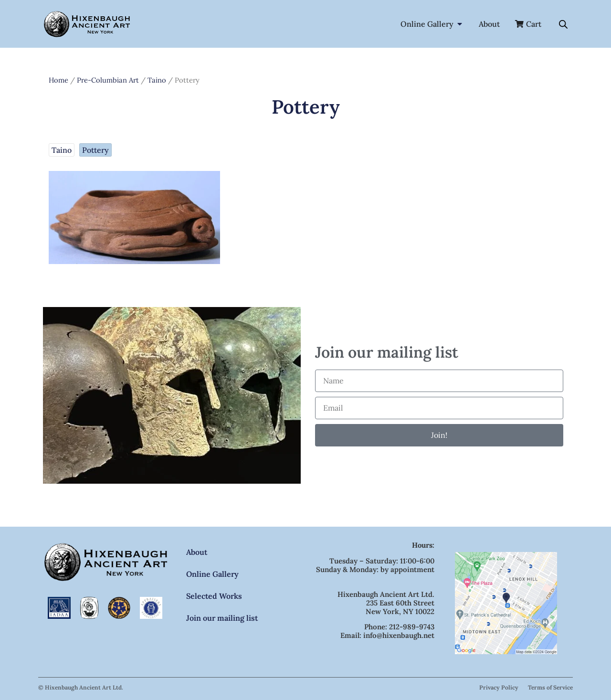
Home (58, 80)
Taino (157, 80)
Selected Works (214, 596)
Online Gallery (212, 574)
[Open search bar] (563, 24)
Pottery (95, 150)
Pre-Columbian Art (108, 80)
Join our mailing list (222, 618)
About (197, 552)
